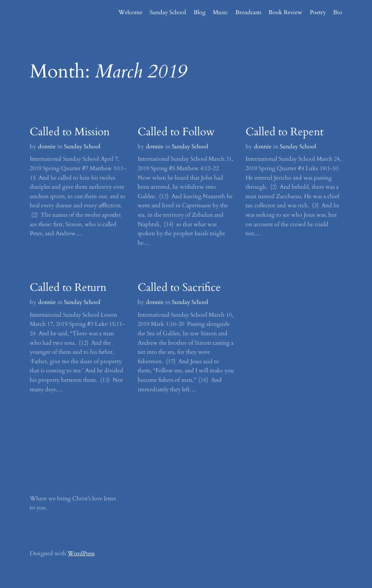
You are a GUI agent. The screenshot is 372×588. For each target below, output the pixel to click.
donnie (47, 147)
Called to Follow (176, 132)
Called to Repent (284, 132)
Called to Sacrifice (179, 288)
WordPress (81, 553)
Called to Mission (70, 132)
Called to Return (68, 288)
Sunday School (82, 147)
